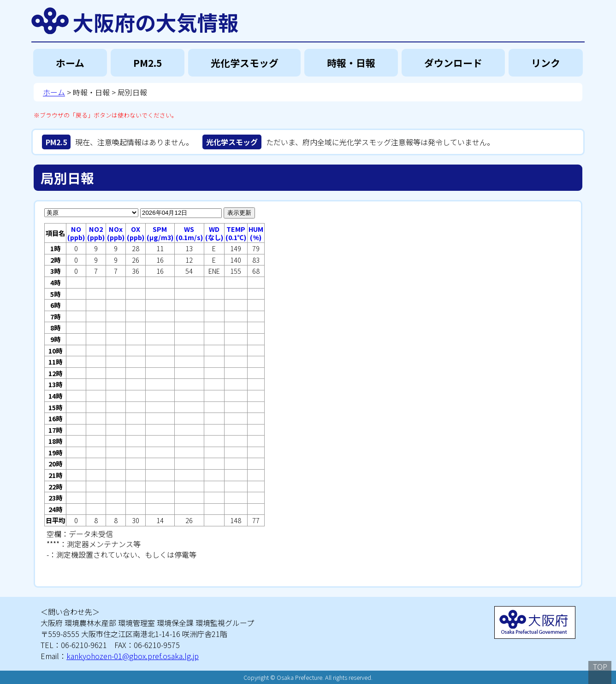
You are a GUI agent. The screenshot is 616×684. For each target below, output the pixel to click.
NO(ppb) (76, 233)
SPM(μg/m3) (160, 233)
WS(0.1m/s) (189, 233)
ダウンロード (453, 63)
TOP (600, 666)
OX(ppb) (136, 233)
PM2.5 (148, 63)
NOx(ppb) (116, 233)
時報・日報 (351, 63)
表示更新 (239, 213)
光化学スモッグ (245, 63)
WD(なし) (214, 233)
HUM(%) (256, 233)
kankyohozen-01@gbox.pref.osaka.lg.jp (133, 656)
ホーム (70, 63)
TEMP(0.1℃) (236, 233)
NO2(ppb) (96, 233)
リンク (546, 63)
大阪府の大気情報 (156, 21)
